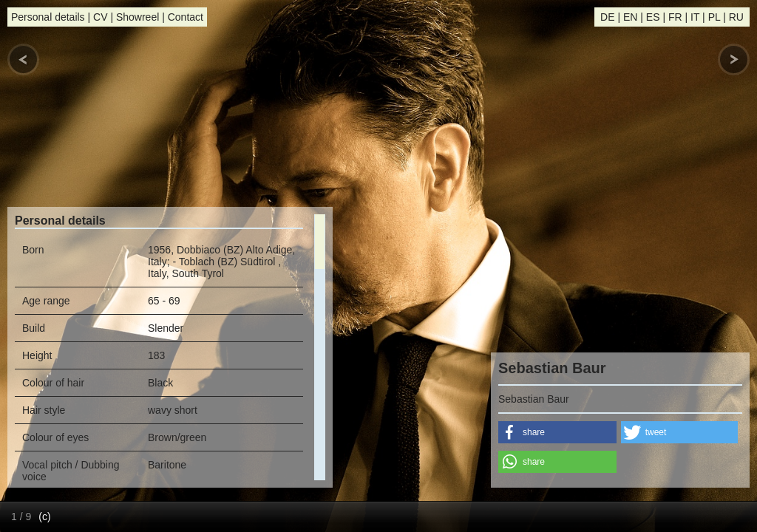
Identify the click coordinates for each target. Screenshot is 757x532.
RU (736, 17)
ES (653, 17)
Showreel (138, 17)
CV (100, 17)
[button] (557, 432)
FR (675, 17)
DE (607, 17)
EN (630, 17)
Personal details (48, 17)
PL (714, 17)
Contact (186, 17)
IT (695, 17)
